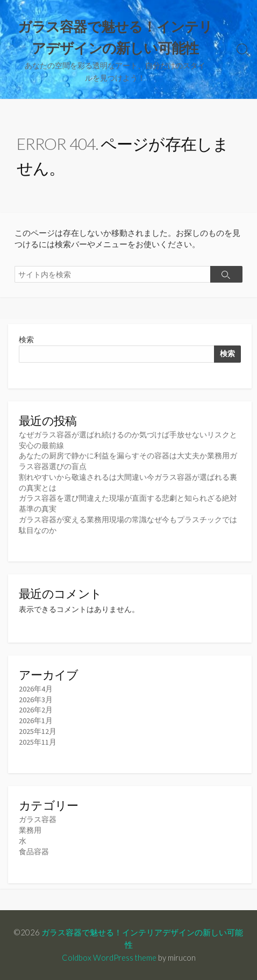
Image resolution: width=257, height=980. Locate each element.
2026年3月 (36, 700)
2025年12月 (38, 731)
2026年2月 (36, 710)
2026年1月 (36, 720)
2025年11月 (38, 742)
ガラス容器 (38, 819)
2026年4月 (36, 689)
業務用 (30, 830)
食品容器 (34, 852)
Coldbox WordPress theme (109, 957)
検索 (26, 340)
